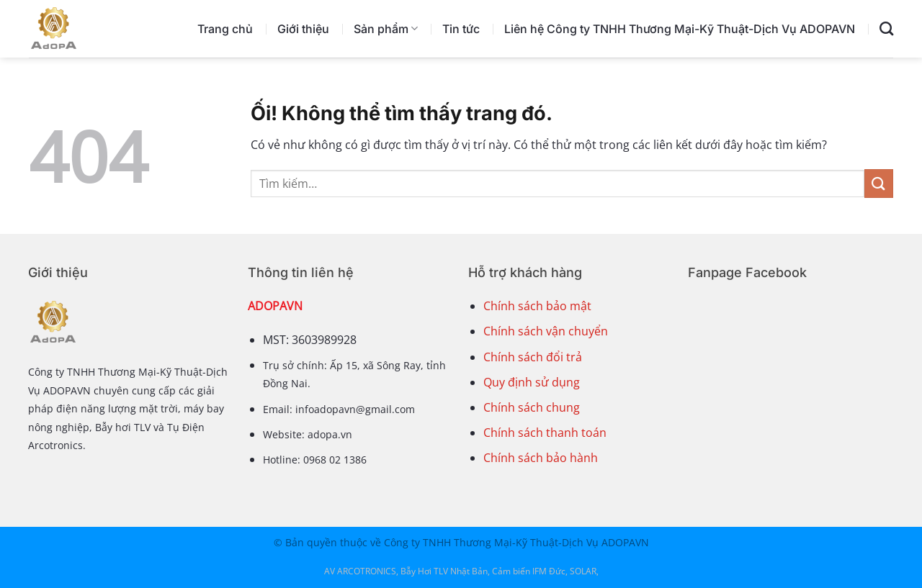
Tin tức (461, 29)
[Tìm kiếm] (886, 28)
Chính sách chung (532, 407)
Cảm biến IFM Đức (529, 571)
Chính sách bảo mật (537, 306)
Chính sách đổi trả (533, 357)
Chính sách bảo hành (541, 458)
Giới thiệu (303, 29)
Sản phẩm (386, 29)
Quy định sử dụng (532, 382)
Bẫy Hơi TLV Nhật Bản (444, 571)
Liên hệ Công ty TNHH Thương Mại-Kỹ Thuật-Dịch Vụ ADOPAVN (680, 29)
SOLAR (583, 571)
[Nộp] (879, 183)
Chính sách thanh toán (545, 433)
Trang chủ (225, 29)
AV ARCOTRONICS (360, 571)
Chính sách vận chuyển (546, 331)
